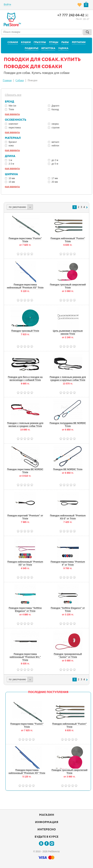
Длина (10, 156)
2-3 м (11, 164)
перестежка (15, 128)
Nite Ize (12, 106)
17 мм (55, 178)
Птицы (54, 42)
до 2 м (55, 160)
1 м (10, 160)
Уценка (63, 48)
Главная (7, 80)
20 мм (55, 182)
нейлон (55, 146)
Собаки (13, 42)
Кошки (26, 42)
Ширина (11, 174)
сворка (55, 124)
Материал (13, 138)
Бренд (9, 102)
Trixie (11, 109)
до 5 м (55, 164)
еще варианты (12, 114)
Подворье (32, 48)
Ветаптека (48, 48)
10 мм (12, 178)
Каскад (55, 109)
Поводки (33, 80)
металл (55, 142)
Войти (7, 4)
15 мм (12, 182)
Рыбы (65, 42)
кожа (11, 146)
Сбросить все (13, 95)
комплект (13, 124)
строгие (56, 128)
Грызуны (40, 42)
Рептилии (79, 42)
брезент (13, 142)
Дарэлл (55, 106)
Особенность (16, 120)
